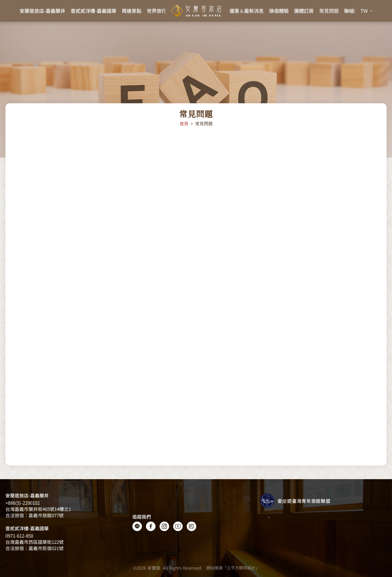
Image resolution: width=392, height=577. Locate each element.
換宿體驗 (279, 11)
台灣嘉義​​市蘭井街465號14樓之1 (38, 509)
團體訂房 (304, 11)
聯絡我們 (354, 11)
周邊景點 (132, 11)
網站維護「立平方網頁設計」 (233, 568)
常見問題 (329, 11)
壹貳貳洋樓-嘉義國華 (94, 11)
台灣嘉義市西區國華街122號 (35, 542)
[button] (366, 11)
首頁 (184, 123)
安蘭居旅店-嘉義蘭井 (42, 11)
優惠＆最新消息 (247, 11)
